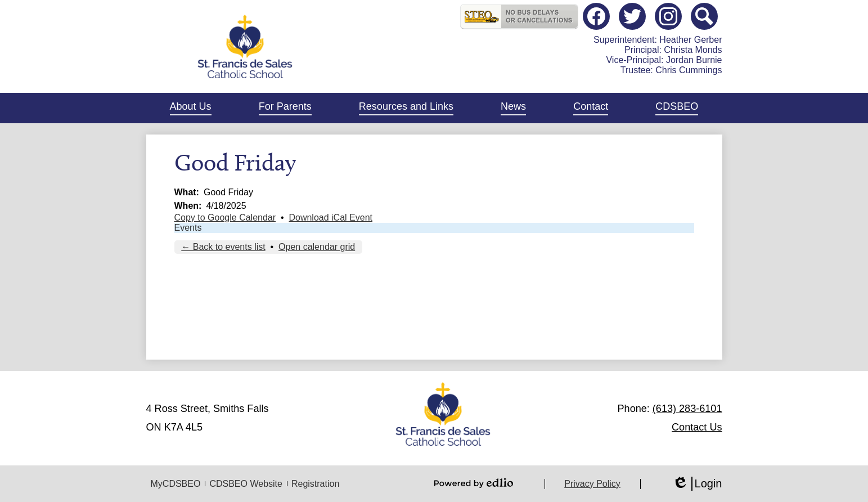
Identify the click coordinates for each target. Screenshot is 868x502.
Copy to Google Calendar (225, 218)
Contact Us (697, 427)
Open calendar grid (317, 247)
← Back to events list (223, 247)
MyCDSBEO (176, 484)
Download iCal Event (330, 218)
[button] (191, 108)
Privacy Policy (592, 484)
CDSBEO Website (246, 484)
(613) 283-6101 (687, 409)
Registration (315, 484)
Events (188, 228)
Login (697, 484)
